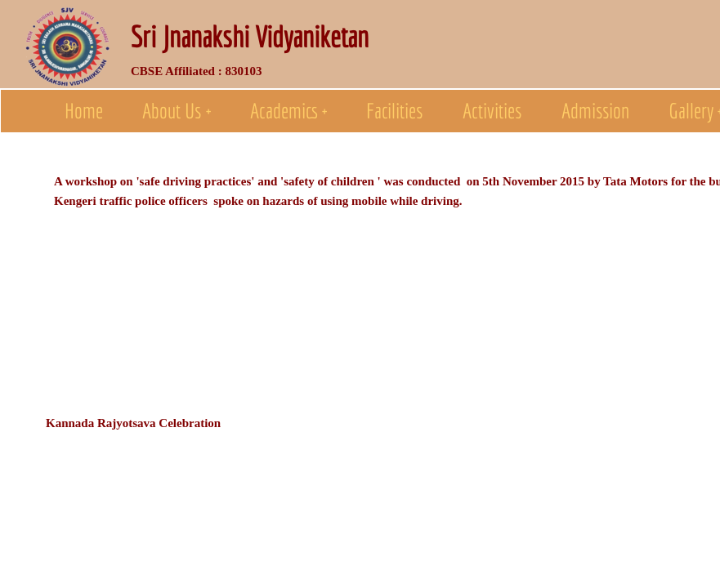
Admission (595, 110)
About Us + (177, 110)
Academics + (288, 110)
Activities (492, 110)
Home (84, 110)
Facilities (395, 110)
